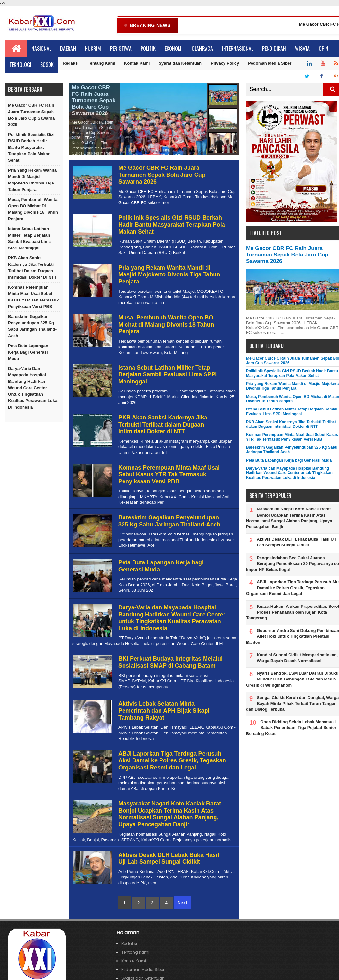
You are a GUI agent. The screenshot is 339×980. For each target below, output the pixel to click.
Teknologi (20, 65)
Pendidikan (274, 49)
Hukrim (93, 49)
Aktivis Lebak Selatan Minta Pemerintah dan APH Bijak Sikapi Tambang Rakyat (164, 711)
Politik (148, 49)
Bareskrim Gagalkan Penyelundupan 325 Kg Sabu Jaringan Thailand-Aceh (32, 326)
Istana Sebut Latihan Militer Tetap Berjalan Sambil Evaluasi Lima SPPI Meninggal (29, 239)
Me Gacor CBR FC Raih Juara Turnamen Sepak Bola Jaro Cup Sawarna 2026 (31, 115)
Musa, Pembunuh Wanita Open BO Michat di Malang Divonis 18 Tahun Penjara (33, 209)
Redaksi (71, 63)
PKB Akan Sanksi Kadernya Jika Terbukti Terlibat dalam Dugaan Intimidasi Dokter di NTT (32, 268)
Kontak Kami (137, 63)
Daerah (68, 49)
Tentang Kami (101, 63)
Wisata (302, 49)
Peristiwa (121, 49)
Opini (324, 49)
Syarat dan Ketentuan (180, 63)
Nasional (41, 49)
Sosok (47, 65)
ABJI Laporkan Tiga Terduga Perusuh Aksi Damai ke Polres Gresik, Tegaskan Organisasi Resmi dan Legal (172, 761)
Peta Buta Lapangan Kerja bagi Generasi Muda (28, 352)
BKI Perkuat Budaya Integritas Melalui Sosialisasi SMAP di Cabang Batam (170, 662)
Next (182, 903)
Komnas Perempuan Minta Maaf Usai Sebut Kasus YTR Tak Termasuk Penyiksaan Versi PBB (33, 297)
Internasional (238, 49)
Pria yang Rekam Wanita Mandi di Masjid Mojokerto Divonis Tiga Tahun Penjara (32, 180)
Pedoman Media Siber (270, 63)
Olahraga (202, 49)
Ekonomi (174, 49)
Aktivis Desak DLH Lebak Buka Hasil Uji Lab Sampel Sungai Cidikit (169, 859)
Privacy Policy (225, 63)
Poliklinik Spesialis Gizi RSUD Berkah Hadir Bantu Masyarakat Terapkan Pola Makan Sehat (31, 148)
